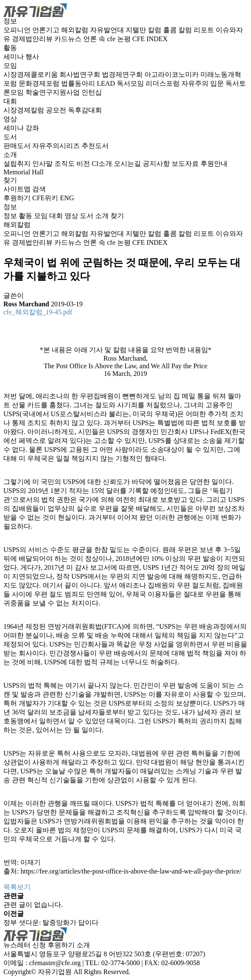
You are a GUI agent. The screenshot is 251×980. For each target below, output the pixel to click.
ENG (67, 198)
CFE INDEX (150, 39)
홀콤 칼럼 (178, 30)
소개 (10, 155)
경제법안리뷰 (33, 39)
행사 (32, 57)
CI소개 (103, 164)
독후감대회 (85, 110)
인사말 (43, 164)
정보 (10, 21)
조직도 (65, 164)
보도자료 (186, 164)
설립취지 (18, 164)
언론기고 (47, 30)
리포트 (205, 30)
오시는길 (128, 164)
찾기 (10, 180)
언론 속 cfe (100, 39)
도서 (10, 137)
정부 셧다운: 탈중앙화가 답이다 (51, 923)
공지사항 (157, 164)
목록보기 (17, 887)
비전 (84, 164)
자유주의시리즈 (57, 146)
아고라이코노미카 (172, 74)
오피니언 (18, 30)
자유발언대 (108, 30)
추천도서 (95, 146)
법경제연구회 (123, 74)
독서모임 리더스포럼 (149, 83)
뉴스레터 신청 (25, 945)
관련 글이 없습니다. (33, 905)
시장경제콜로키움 (31, 74)
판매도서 (18, 146)
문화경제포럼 (40, 83)
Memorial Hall (24, 172)
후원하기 (17, 198)
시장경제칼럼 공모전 (36, 110)
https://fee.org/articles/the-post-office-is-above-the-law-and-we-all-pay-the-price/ (131, 871)
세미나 (14, 57)
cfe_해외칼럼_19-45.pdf (38, 312)
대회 (10, 101)
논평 (125, 39)
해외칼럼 (76, 30)
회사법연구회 (81, 74)
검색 (39, 189)
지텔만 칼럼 (144, 30)
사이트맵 (18, 189)
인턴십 (92, 92)
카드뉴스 (69, 39)
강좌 (32, 128)
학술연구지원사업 (54, 92)
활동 (10, 48)
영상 (10, 119)
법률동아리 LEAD (89, 83)
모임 (10, 66)
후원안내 (214, 164)
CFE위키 (45, 198)
